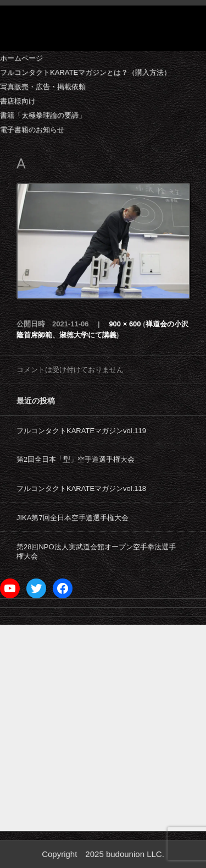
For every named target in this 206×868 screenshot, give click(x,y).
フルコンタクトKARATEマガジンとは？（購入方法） (85, 72)
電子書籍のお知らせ (32, 130)
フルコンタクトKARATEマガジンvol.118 (81, 488)
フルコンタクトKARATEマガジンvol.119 (81, 431)
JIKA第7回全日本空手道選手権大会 (73, 518)
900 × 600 (125, 324)
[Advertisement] (103, 728)
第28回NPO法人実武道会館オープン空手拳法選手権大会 (96, 552)
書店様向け (18, 101)
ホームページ (21, 58)
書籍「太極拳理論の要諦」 (43, 115)
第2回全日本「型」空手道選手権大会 (76, 459)
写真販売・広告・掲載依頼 (43, 87)
